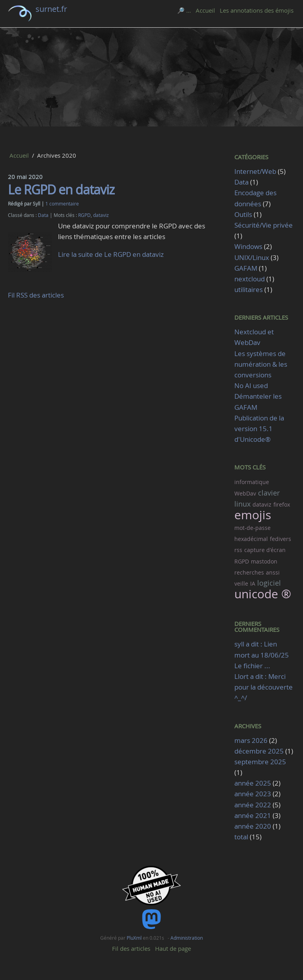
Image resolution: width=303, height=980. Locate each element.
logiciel (269, 583)
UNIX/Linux (252, 257)
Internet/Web (255, 171)
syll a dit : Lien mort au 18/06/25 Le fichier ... (262, 655)
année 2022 (253, 805)
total (242, 837)
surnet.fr (51, 9)
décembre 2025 (259, 751)
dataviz (101, 215)
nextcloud (250, 279)
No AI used (251, 385)
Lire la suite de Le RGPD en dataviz (111, 254)
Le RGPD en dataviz (61, 189)
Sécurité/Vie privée (264, 225)
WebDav (245, 493)
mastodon (264, 561)
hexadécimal (251, 539)
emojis (253, 515)
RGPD (84, 215)
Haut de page (173, 948)
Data (43, 215)
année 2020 (253, 826)
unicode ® (263, 594)
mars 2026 (251, 740)
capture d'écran (265, 550)
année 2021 (253, 815)
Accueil (205, 10)
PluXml (134, 938)
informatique (252, 482)
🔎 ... (184, 10)
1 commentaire (62, 204)
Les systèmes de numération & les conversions (261, 364)
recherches (249, 572)
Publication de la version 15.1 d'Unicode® (259, 429)
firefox (282, 504)
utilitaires (249, 289)
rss (238, 550)
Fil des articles (131, 948)
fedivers (281, 539)
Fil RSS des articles (36, 295)
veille (241, 583)
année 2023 (253, 794)
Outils (243, 214)
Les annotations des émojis (257, 10)
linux (242, 504)
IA (253, 583)
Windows (248, 246)
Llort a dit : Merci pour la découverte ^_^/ (264, 687)
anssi (273, 572)
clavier (269, 493)
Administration (187, 938)
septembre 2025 (260, 762)
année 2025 (253, 783)
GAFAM (246, 268)
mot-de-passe (252, 528)
